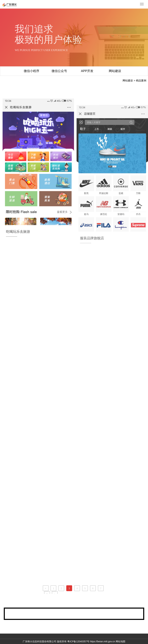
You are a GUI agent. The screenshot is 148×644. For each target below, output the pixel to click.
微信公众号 (35, 71)
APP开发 (62, 71)
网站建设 (90, 71)
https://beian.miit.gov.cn (103, 641)
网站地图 (121, 641)
